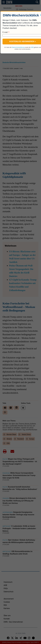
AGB (32, 47)
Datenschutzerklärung (18, 47)
